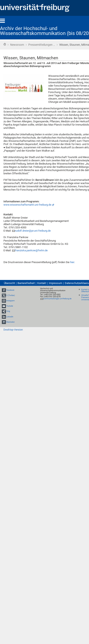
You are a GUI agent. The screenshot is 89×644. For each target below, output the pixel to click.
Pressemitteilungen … (42, 45)
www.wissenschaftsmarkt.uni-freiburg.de (27, 205)
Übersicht (9, 283)
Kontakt (42, 283)
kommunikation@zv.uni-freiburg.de (57, 299)
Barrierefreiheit (26, 283)
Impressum (55, 283)
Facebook (10, 290)
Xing (8, 311)
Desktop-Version (13, 330)
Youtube (10, 306)
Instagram (10, 301)
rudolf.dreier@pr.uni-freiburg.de (33, 231)
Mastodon (10, 322)
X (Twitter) (11, 295)
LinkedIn (10, 317)
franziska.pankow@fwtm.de (31, 250)
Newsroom (17, 45)
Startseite (5, 44)
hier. (72, 262)
